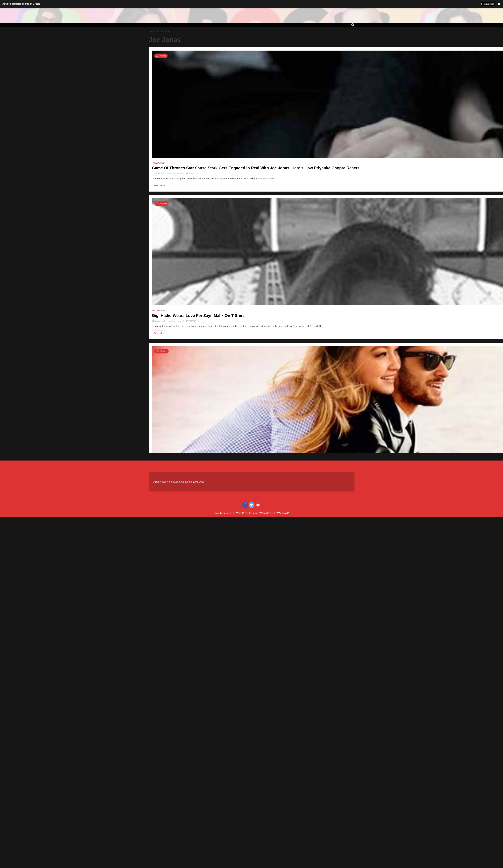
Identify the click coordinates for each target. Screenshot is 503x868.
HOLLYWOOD (158, 163)
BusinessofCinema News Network (168, 174)
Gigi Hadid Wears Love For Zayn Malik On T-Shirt (198, 315)
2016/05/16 (192, 321)
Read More (159, 185)
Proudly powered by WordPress (231, 513)
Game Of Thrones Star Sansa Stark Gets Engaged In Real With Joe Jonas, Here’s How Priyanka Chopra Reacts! (256, 168)
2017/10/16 (192, 174)
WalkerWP (283, 513)
